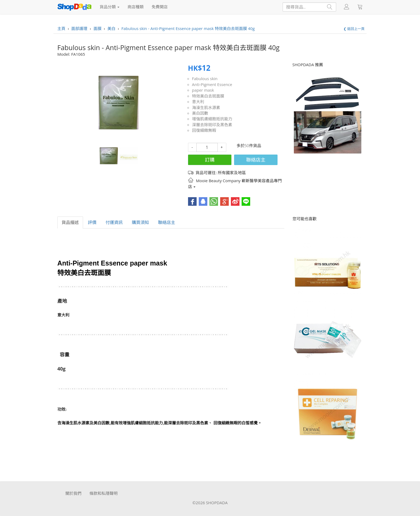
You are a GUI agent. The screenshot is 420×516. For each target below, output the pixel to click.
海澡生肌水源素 (206, 107)
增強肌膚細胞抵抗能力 (212, 119)
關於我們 (73, 493)
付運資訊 (114, 222)
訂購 (210, 160)
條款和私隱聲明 (104, 493)
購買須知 (140, 222)
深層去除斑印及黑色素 (212, 125)
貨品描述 (70, 222)
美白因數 (200, 113)
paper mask (203, 90)
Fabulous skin (205, 78)
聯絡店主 (256, 160)
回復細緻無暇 (204, 130)
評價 (92, 222)
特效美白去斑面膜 (208, 96)
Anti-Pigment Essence (212, 84)
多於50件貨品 (249, 145)
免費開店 (160, 7)
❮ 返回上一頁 (354, 29)
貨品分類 (110, 7)
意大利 (198, 102)
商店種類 (136, 7)
